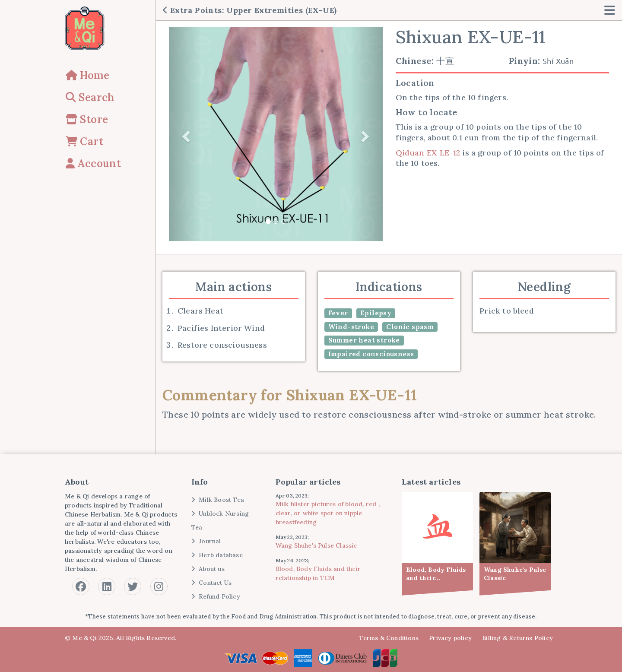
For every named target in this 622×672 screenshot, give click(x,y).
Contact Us (212, 583)
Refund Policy (216, 596)
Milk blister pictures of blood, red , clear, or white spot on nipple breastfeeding (328, 513)
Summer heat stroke (364, 340)
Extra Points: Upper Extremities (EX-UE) (250, 10)
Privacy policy (450, 638)
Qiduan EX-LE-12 (428, 153)
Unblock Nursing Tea (220, 520)
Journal (206, 541)
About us (208, 569)
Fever (338, 313)
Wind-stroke (351, 327)
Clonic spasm (410, 327)
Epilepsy (376, 313)
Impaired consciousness (371, 354)
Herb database (217, 555)
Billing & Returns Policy (517, 638)
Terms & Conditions (389, 638)
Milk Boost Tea (218, 500)
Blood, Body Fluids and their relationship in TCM (318, 573)
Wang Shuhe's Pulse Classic (316, 545)
